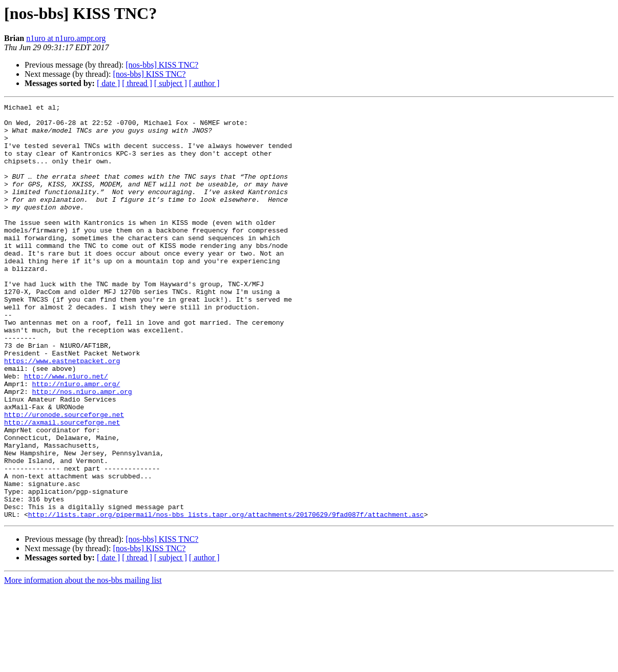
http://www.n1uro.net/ (66, 431)
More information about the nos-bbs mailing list (83, 663)
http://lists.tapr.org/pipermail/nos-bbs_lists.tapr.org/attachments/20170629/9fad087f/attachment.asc (226, 597)
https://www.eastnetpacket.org (62, 413)
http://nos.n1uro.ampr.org (82, 450)
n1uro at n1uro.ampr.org (66, 38)
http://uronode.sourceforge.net (64, 477)
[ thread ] (137, 83)
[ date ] (108, 83)
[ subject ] (171, 83)
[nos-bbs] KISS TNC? (162, 65)
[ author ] (204, 83)
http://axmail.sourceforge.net (62, 487)
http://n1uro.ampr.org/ (76, 440)
